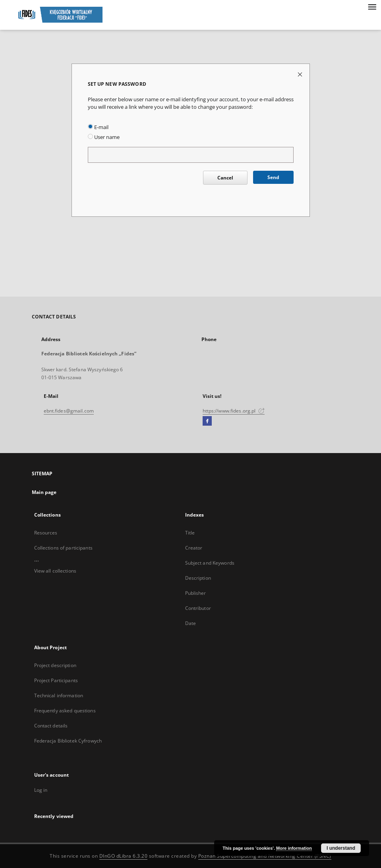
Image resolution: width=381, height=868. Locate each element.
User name (104, 137)
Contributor (198, 608)
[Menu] (372, 6)
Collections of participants (63, 548)
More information (294, 848)
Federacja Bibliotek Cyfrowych (68, 741)
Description (198, 578)
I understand (341, 848)
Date (190, 623)
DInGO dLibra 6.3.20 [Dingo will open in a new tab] (124, 856)
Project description (55, 665)
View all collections (55, 571)
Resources (46, 533)
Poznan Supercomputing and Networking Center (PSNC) (265, 856)
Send (273, 177)
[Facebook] (207, 421)
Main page (44, 492)
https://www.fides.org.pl (234, 411)
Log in (41, 790)
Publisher (196, 593)
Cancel (225, 178)
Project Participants (56, 680)
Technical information (59, 695)
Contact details (51, 726)
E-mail (98, 127)
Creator (194, 548)
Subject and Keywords (210, 563)
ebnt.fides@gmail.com (69, 411)
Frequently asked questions (65, 711)
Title (190, 533)
